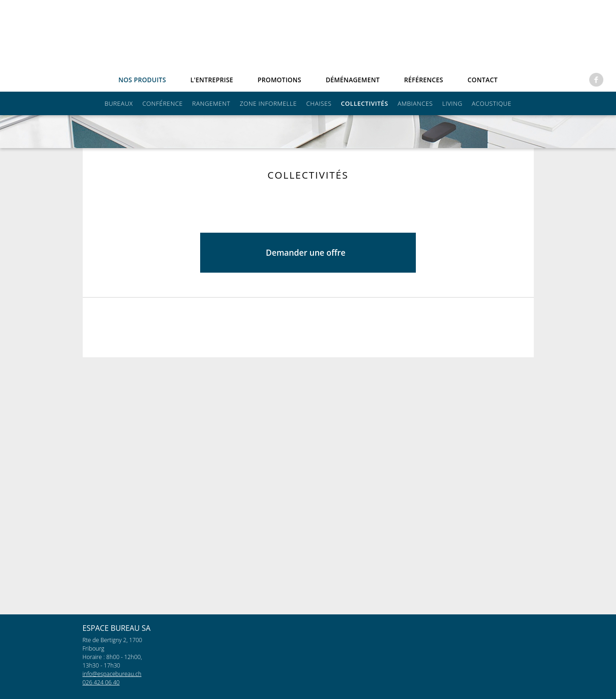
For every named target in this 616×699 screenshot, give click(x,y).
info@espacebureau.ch (112, 674)
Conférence (163, 103)
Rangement (211, 103)
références (424, 80)
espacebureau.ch (308, 36)
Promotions (279, 80)
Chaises (319, 103)
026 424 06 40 (101, 682)
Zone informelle (268, 103)
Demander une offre (296, 551)
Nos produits (142, 80)
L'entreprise (212, 80)
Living (452, 103)
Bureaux (118, 103)
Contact (483, 80)
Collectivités (365, 103)
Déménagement (353, 80)
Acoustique (491, 103)
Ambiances (415, 103)
